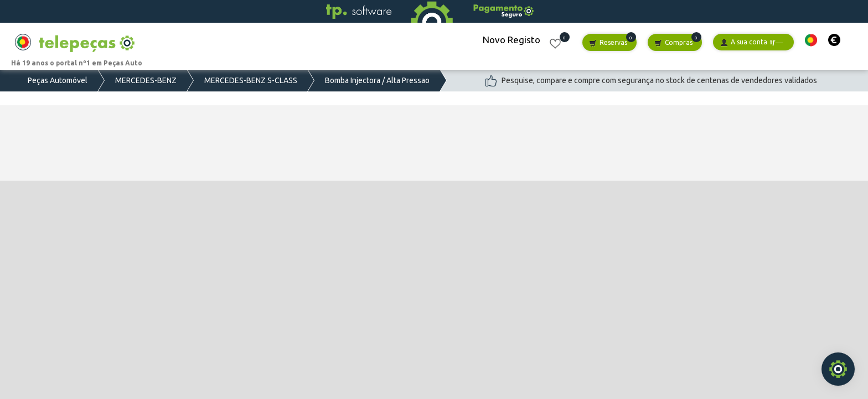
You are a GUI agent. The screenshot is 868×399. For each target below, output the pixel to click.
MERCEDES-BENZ (146, 80)
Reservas (608, 43)
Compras (673, 43)
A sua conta (751, 42)
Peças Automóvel (58, 80)
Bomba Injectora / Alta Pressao (377, 80)
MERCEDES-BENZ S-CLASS (251, 80)
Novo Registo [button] (512, 40)
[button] (811, 40)
